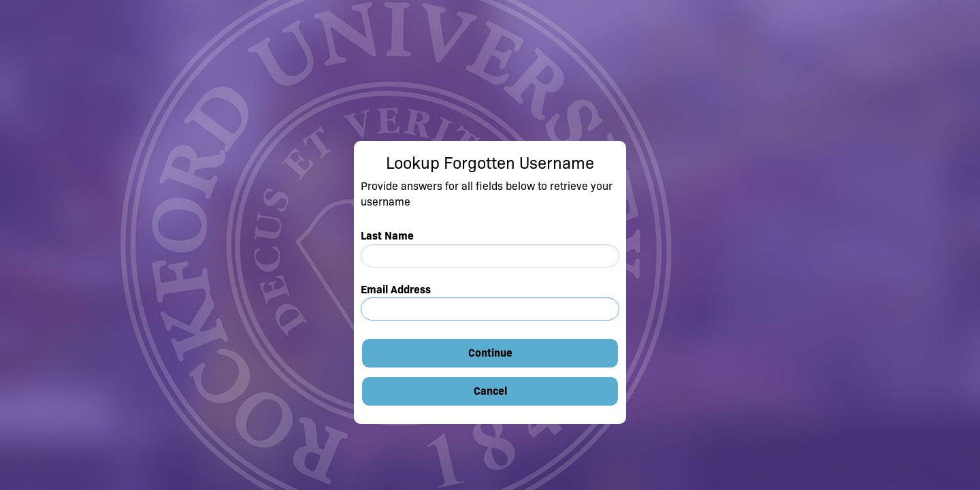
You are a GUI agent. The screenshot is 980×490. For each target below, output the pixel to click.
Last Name (387, 236)
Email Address (396, 290)
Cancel (490, 391)
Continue (490, 353)
